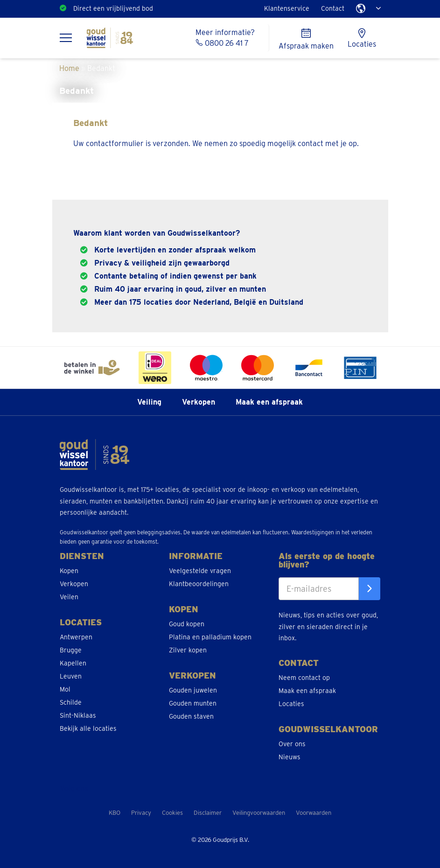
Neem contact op (304, 678)
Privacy (141, 813)
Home (69, 68)
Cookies (172, 813)
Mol (65, 689)
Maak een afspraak (269, 402)
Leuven (71, 676)
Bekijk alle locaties (88, 728)
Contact (333, 8)
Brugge (71, 650)
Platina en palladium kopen (210, 637)
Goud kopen (187, 624)
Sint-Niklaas (78, 715)
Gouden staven (191, 716)
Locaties (291, 704)
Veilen (69, 597)
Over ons (292, 744)
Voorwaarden (314, 813)
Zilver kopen (188, 650)
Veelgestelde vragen (200, 571)
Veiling (149, 402)
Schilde (71, 702)
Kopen (69, 571)
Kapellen (73, 663)
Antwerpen (76, 637)
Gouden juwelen (193, 690)
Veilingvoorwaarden (259, 813)
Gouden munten (193, 703)
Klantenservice (287, 8)
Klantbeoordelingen (199, 584)
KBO (115, 813)
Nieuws (290, 757)
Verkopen (199, 402)
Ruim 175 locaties (99, 8)
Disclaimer (208, 813)
